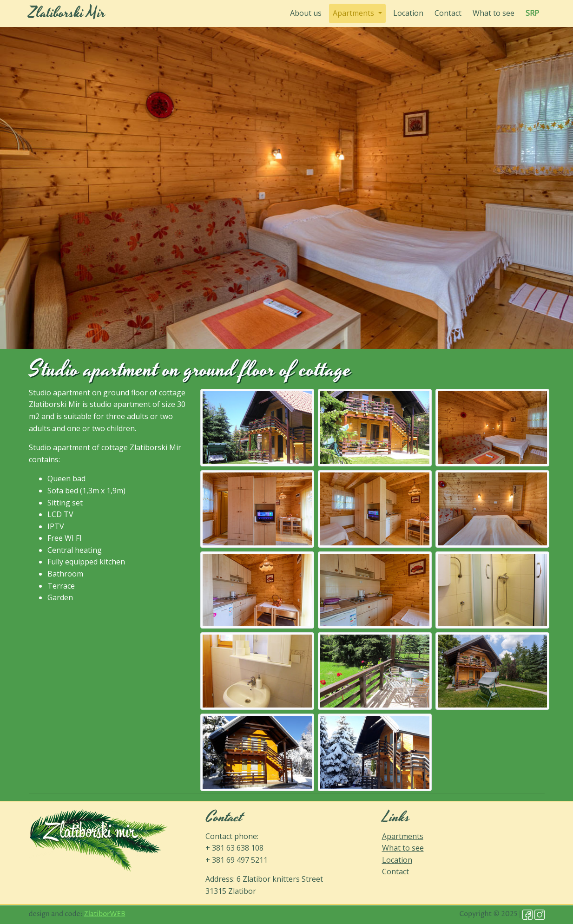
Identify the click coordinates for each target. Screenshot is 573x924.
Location (408, 13)
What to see (494, 13)
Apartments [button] (354, 13)
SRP (532, 13)
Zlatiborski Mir (67, 13)
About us (308, 13)
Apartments (403, 836)
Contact (448, 13)
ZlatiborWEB (105, 914)
